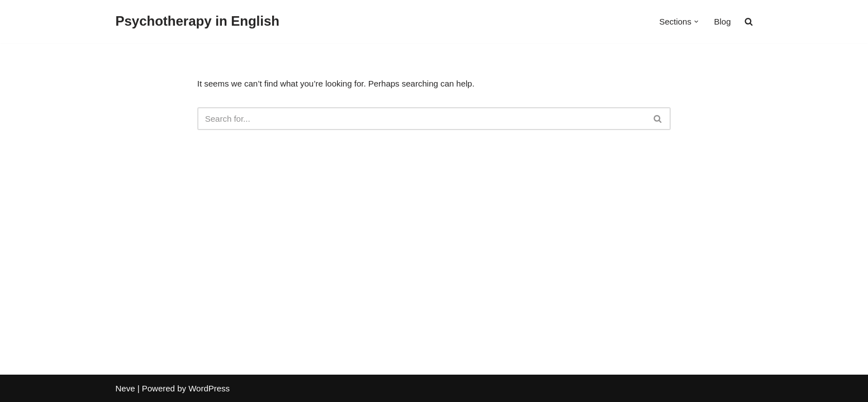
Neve (125, 388)
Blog (722, 21)
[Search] (422, 119)
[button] (696, 22)
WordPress (209, 388)
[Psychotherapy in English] (198, 21)
